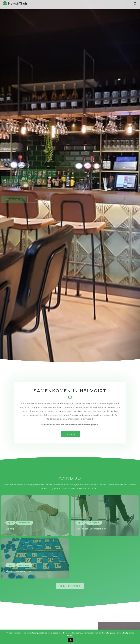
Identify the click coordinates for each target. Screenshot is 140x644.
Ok (71, 640)
